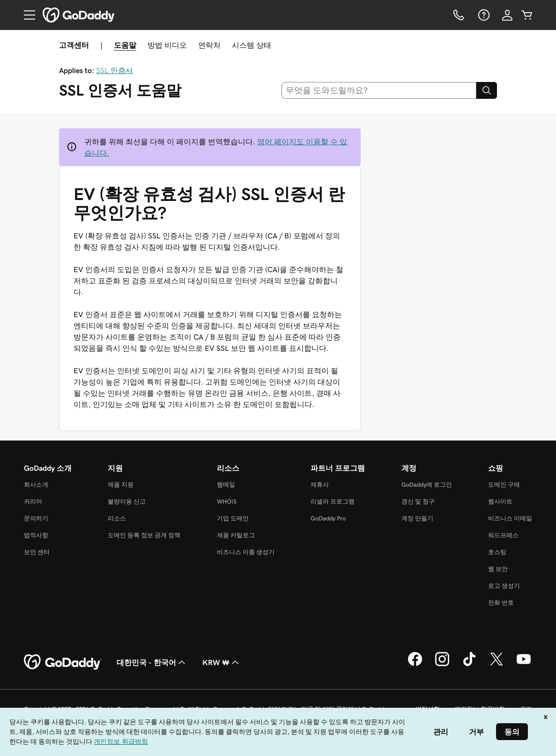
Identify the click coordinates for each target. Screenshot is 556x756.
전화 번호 (501, 603)
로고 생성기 (504, 586)
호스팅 (497, 552)
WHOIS (227, 501)
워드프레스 (503, 535)
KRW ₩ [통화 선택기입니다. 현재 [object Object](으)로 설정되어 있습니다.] (222, 662)
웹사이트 (500, 501)
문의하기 (36, 518)
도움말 (125, 45)
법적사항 (36, 535)
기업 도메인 (233, 518)
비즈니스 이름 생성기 (246, 552)
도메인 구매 (504, 485)
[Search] (487, 90)
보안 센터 (37, 552)
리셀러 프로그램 (333, 501)
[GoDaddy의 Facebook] (415, 665)
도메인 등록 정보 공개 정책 (144, 535)
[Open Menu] (26, 15)
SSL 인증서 (115, 70)
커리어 (33, 501)
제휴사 (320, 485)
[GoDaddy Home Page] (63, 662)
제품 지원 (121, 485)
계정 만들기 (417, 518)
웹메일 (226, 485)
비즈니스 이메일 (510, 518)
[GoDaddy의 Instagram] (442, 665)
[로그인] (507, 15)
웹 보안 (498, 569)
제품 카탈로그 (236, 535)
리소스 (117, 518)
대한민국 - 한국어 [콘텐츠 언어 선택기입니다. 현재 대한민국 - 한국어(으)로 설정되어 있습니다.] (152, 662)
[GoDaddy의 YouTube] (524, 665)
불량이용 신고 (127, 501)
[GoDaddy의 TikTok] (469, 665)
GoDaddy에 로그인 (427, 485)
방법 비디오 (167, 45)
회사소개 (36, 485)
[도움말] (483, 15)
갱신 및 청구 (418, 501)
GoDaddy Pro (328, 518)
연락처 (209, 45)
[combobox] (379, 90)
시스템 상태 (252, 45)
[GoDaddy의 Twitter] (497, 665)
